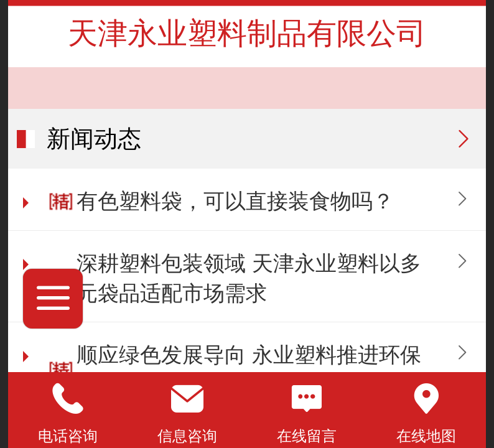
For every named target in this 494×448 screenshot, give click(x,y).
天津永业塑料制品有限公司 (247, 33)
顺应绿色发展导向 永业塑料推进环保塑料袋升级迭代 (249, 370)
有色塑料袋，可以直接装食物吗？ (235, 201)
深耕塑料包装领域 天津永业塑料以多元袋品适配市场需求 (249, 278)
